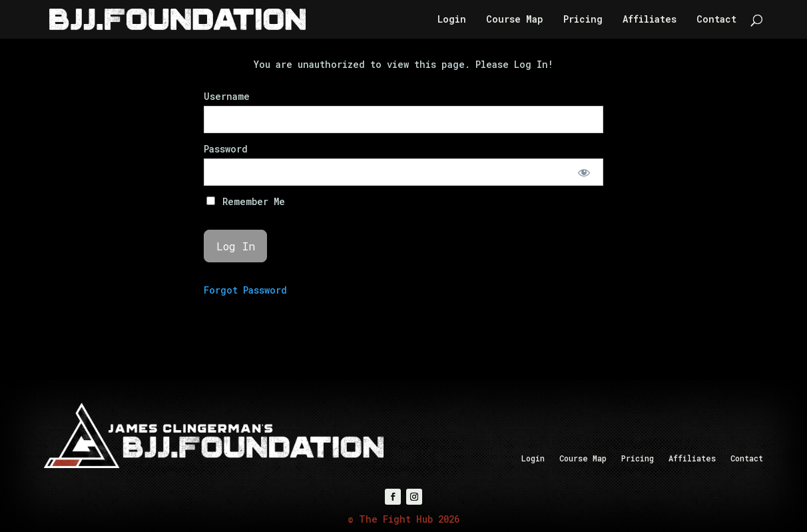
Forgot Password (245, 290)
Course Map (515, 20)
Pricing (583, 20)
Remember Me (246, 201)
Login (452, 20)
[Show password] (584, 172)
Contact (716, 20)
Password (226, 149)
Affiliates (650, 20)
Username (227, 96)
